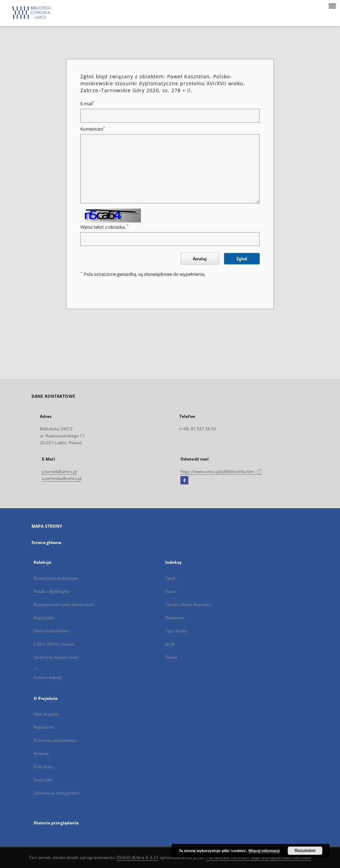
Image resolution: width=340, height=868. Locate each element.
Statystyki (43, 780)
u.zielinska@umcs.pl (62, 478)
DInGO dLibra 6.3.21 (138, 857)
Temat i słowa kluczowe (188, 604)
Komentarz (93, 129)
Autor (171, 591)
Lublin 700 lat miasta (54, 644)
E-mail (87, 104)
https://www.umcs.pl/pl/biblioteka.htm (221, 471)
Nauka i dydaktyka (51, 591)
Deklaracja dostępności (57, 793)
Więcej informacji (264, 851)
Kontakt (41, 753)
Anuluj (200, 259)
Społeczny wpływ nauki (56, 657)
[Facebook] (184, 481)
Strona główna (47, 542)
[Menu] (332, 6)
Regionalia (44, 618)
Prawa (171, 657)
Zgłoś (242, 259)
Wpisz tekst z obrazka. (104, 227)
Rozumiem (305, 851)
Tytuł (170, 578)
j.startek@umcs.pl (59, 471)
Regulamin (44, 727)
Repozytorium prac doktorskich (64, 604)
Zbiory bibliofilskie (51, 631)
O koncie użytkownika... (56, 740)
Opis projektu (47, 714)
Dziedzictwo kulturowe (56, 578)
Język (170, 644)
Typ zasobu (176, 631)
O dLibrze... (44, 767)
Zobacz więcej (47, 677)
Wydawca (175, 618)
